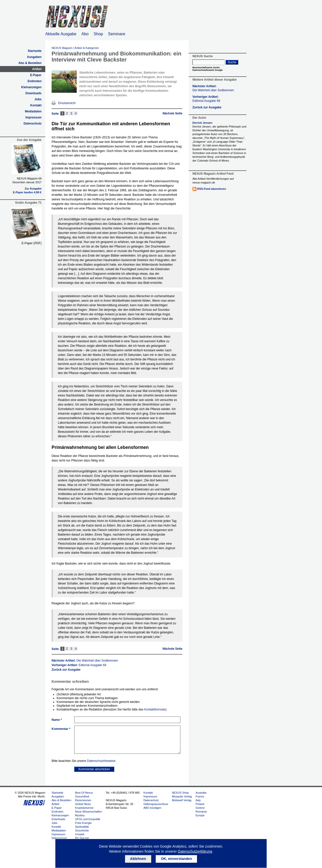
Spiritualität (82, 827)
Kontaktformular (155, 709)
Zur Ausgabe (33, 189)
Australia (201, 793)
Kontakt (36, 105)
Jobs (38, 99)
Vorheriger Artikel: (79, 665)
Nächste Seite (172, 113)
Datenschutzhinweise (101, 761)
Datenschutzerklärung (195, 851)
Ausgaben (34, 57)
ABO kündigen (152, 808)
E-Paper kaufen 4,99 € (27, 192)
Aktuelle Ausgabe (61, 34)
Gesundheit (82, 796)
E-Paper (36, 75)
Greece (200, 808)
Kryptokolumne (84, 808)
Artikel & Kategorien (87, 48)
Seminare (117, 34)
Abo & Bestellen (30, 63)
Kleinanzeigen (31, 87)
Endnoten (35, 81)
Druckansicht (67, 103)
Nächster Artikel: (85, 661)
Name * (57, 720)
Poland (200, 804)
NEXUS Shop (180, 793)
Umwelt (80, 834)
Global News (83, 804)
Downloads (33, 93)
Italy (198, 800)
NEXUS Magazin (62, 48)
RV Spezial (82, 838)
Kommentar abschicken (94, 769)
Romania (201, 812)
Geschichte (82, 830)
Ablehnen (138, 859)
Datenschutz (33, 123)
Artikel (37, 69)
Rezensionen (83, 800)
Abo (85, 34)
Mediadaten (33, 111)
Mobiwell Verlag (182, 800)
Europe (200, 815)
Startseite (35, 51)
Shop (98, 34)
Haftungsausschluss (156, 804)
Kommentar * (61, 729)
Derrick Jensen (202, 123)
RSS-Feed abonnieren (212, 189)
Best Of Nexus (84, 793)
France (200, 796)
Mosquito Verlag (182, 796)
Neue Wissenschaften (88, 812)
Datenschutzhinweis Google (208, 70)
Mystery (80, 815)
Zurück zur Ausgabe (66, 670)
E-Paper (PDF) (32, 243)
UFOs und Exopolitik (88, 819)
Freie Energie (83, 823)
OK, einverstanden (176, 859)
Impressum (33, 117)
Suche (232, 62)
